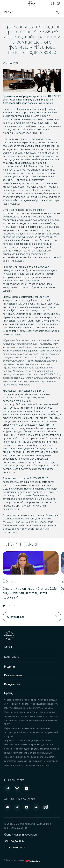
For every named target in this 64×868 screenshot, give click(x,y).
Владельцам (12, 684)
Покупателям (13, 675)
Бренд (8, 693)
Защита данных (14, 841)
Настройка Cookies (16, 847)
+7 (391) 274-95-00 (58, 12)
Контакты (58, 3)
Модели (9, 667)
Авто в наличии (53, 3)
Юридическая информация (21, 835)
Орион (9, 12)
